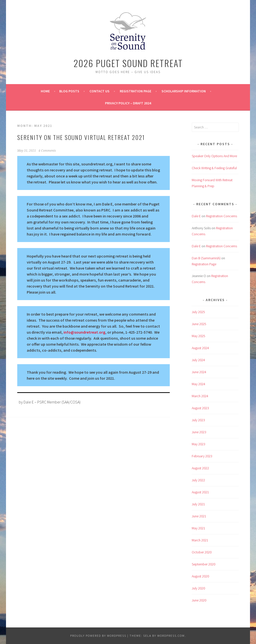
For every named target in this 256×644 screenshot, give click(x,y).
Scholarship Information (184, 91)
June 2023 (199, 432)
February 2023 (202, 456)
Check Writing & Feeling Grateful (214, 168)
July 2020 (198, 588)
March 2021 (200, 540)
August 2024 (200, 348)
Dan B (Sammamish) (206, 258)
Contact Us (99, 91)
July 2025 (198, 312)
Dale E (196, 216)
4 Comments (47, 151)
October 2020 (202, 552)
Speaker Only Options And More (214, 156)
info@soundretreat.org (84, 332)
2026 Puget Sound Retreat (128, 63)
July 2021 (198, 504)
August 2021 (200, 492)
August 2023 (200, 408)
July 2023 (198, 420)
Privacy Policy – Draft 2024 (128, 103)
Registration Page (135, 91)
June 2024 (199, 372)
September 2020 (203, 564)
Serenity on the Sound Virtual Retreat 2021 (81, 137)
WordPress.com (171, 636)
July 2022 (198, 480)
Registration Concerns (221, 216)
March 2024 (200, 396)
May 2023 (198, 444)
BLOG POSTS (69, 91)
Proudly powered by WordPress (98, 636)
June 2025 (199, 324)
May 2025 (198, 336)
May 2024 (198, 384)
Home (45, 91)
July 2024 (198, 360)
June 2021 (199, 516)
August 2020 (200, 576)
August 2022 (200, 468)
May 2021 (198, 528)
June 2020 (199, 600)
